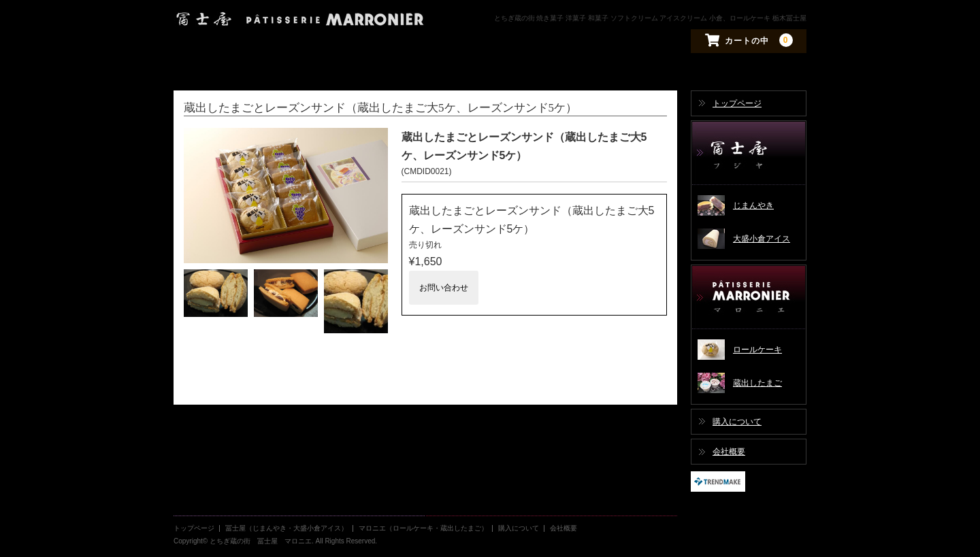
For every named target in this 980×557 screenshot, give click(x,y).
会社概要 (729, 452)
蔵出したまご (757, 383)
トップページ (737, 103)
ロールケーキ (757, 350)
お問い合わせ (444, 288)
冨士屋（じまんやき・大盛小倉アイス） (749, 153)
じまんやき (753, 205)
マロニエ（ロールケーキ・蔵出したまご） (749, 298)
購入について (737, 422)
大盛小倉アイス (762, 239)
